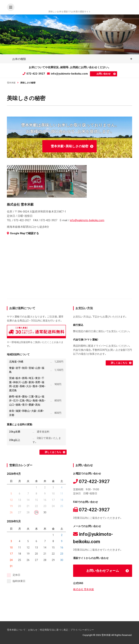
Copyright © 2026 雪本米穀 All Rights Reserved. (107, 635)
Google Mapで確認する (23, 233)
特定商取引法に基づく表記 (54, 630)
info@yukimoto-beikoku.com (67, 74)
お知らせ (33, 630)
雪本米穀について (16, 630)
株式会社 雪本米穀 (84, 589)
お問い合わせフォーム (103, 571)
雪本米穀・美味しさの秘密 (69, 146)
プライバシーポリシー (82, 630)
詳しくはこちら (53, 452)
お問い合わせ (104, 74)
